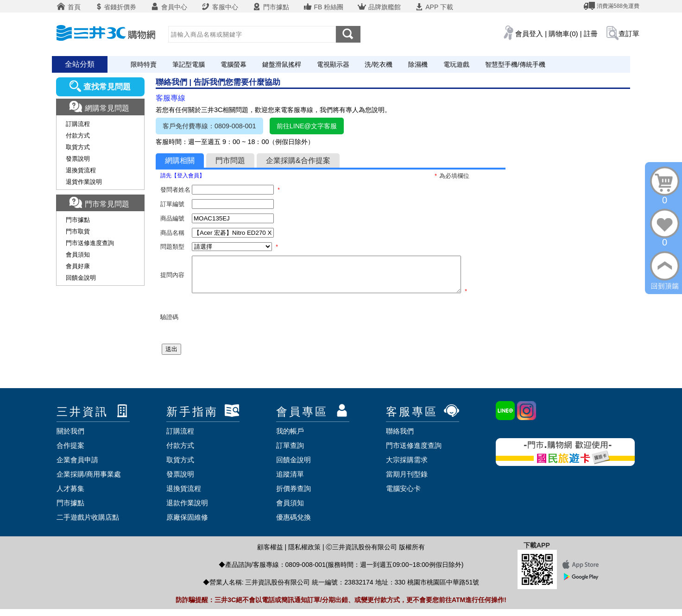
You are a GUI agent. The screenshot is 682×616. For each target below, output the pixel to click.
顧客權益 (270, 554)
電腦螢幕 (234, 64)
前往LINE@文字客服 (307, 126)
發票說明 (78, 159)
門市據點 (271, 7)
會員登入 (529, 34)
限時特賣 (144, 64)
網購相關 (180, 160)
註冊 (591, 34)
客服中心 (220, 7)
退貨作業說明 (84, 182)
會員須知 (78, 255)
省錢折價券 (115, 7)
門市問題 (230, 160)
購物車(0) (563, 34)
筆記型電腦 (189, 64)
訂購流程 (78, 124)
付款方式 (78, 135)
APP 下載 (434, 7)
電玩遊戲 (456, 64)
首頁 (69, 7)
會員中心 (169, 7)
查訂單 (629, 34)
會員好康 (78, 266)
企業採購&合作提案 (298, 160)
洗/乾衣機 (379, 64)
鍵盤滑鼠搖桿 (282, 64)
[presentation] (262, 324)
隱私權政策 (304, 554)
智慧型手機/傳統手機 (515, 64)
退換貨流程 (81, 170)
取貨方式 (78, 147)
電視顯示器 (333, 64)
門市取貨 (78, 231)
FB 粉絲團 (323, 7)
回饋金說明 (81, 278)
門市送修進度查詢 (90, 243)
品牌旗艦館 (379, 7)
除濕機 (418, 64)
